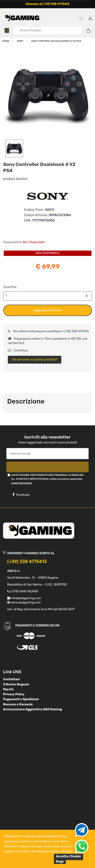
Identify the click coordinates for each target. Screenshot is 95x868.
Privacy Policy (14, 694)
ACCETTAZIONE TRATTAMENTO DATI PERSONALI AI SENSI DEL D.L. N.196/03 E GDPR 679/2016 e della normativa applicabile (47, 479)
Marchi (8, 689)
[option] (47, 95)
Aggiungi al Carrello (48, 310)
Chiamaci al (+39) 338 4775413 (47, 4)
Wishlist (22, 179)
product (9, 179)
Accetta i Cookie (68, 856)
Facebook (21, 495)
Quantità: (10, 287)
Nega (60, 861)
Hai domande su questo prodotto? (34, 360)
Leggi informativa (21, 483)
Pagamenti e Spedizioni (21, 699)
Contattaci (18, 351)
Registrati (47, 467)
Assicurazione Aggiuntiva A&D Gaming (32, 709)
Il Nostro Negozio (16, 684)
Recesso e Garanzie (18, 704)
